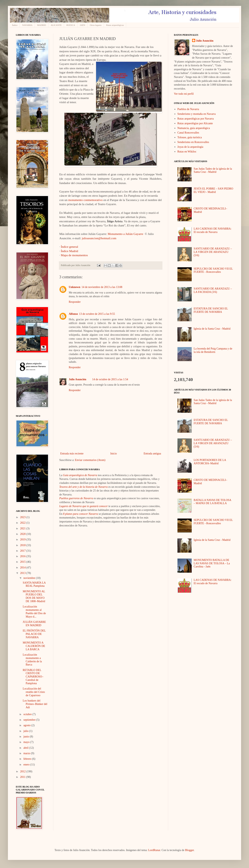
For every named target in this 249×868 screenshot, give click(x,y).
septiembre (30, 720)
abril (26, 748)
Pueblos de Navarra (188, 109)
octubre (28, 714)
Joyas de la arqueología (190, 147)
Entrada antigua (152, 454)
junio (26, 737)
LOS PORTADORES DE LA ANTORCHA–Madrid (210, 462)
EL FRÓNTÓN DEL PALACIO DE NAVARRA (34, 634)
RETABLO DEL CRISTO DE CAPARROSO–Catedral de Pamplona (33, 677)
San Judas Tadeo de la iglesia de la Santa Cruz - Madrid (213, 170)
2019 (23, 540)
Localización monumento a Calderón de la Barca (32, 660)
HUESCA (71, 25)
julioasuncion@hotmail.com (99, 238)
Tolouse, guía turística (190, 137)
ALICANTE (56, 25)
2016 (23, 556)
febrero (28, 759)
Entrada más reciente (72, 454)
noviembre (30, 578)
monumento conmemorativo (85, 200)
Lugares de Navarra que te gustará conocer (83, 506)
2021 (23, 528)
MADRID (42, 25)
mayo (27, 742)
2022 (23, 523)
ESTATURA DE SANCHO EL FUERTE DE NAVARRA (211, 310)
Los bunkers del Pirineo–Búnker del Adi (35, 704)
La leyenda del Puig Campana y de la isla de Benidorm (213, 350)
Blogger (189, 850)
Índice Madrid (70, 251)
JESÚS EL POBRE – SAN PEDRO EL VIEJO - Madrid (213, 190)
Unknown (75, 287)
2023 (23, 517)
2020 (23, 534)
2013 (23, 573)
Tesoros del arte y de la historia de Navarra (83, 487)
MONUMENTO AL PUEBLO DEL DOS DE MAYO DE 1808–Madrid (34, 596)
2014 (23, 568)
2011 (23, 777)
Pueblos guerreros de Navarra (76, 498)
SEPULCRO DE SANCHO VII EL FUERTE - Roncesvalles (213, 270)
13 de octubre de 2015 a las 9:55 (97, 314)
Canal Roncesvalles (188, 133)
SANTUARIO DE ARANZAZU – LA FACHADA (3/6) (213, 290)
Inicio (114, 454)
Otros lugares (96, 25)
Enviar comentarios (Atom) (90, 460)
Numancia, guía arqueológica (194, 128)
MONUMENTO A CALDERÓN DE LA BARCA (34, 646)
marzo (27, 753)
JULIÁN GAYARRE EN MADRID (34, 624)
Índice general (70, 247)
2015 (23, 562)
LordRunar (154, 850)
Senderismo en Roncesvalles (193, 142)
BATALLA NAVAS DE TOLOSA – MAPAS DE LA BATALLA (212, 502)
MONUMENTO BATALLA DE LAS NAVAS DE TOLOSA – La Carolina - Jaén (212, 563)
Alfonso (73, 314)
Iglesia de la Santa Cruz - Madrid (212, 329)
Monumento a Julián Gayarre (125, 234)
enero (27, 765)
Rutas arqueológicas (115, 25)
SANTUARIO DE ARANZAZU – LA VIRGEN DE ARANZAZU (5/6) (213, 252)
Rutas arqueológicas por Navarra (196, 119)
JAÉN (83, 25)
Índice (15, 25)
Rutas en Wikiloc (187, 152)
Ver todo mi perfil (184, 94)
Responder (75, 302)
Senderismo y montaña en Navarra (197, 114)
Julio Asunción (77, 379)
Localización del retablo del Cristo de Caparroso (34, 692)
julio (26, 731)
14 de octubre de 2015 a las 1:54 (110, 379)
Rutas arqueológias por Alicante (195, 123)
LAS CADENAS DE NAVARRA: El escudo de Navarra (213, 230)
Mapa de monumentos (74, 255)
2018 (23, 545)
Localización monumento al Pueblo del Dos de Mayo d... (34, 612)
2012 (23, 771)
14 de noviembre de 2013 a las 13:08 (102, 287)
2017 (23, 551)
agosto (27, 725)
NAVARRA (27, 25)
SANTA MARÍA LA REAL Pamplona (34, 584)
